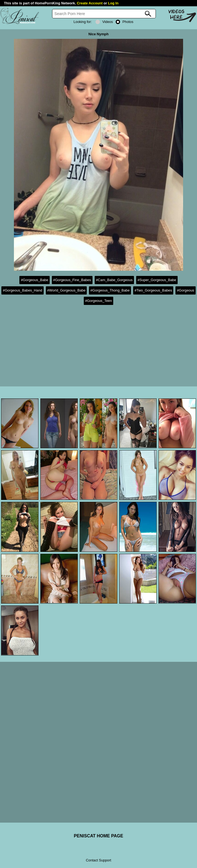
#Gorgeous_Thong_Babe (110, 290)
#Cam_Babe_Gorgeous (114, 280)
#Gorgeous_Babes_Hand (22, 290)
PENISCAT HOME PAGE (99, 836)
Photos (125, 22)
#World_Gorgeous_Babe (66, 290)
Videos (104, 22)
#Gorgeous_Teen (98, 301)
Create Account (90, 3)
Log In (113, 3)
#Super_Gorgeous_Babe (157, 280)
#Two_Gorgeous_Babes (153, 290)
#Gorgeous (185, 290)
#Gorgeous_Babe (34, 280)
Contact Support (98, 860)
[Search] (104, 14)
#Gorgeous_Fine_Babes (72, 280)
